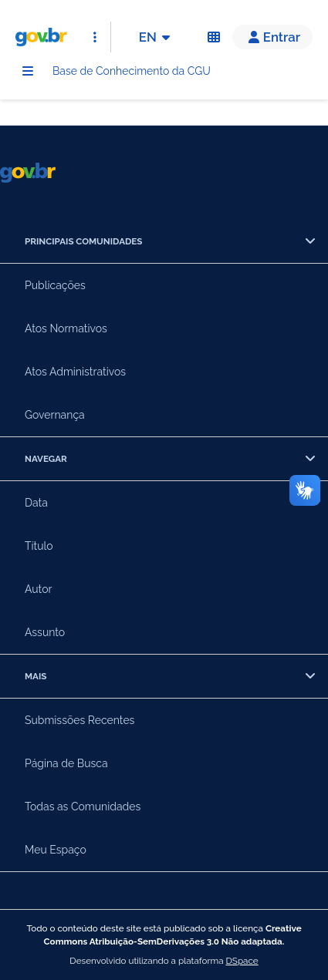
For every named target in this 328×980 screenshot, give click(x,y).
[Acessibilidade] (214, 37)
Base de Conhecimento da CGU (132, 71)
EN (157, 37)
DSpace (242, 961)
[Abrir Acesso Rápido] (95, 37)
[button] (272, 37)
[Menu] (28, 71)
